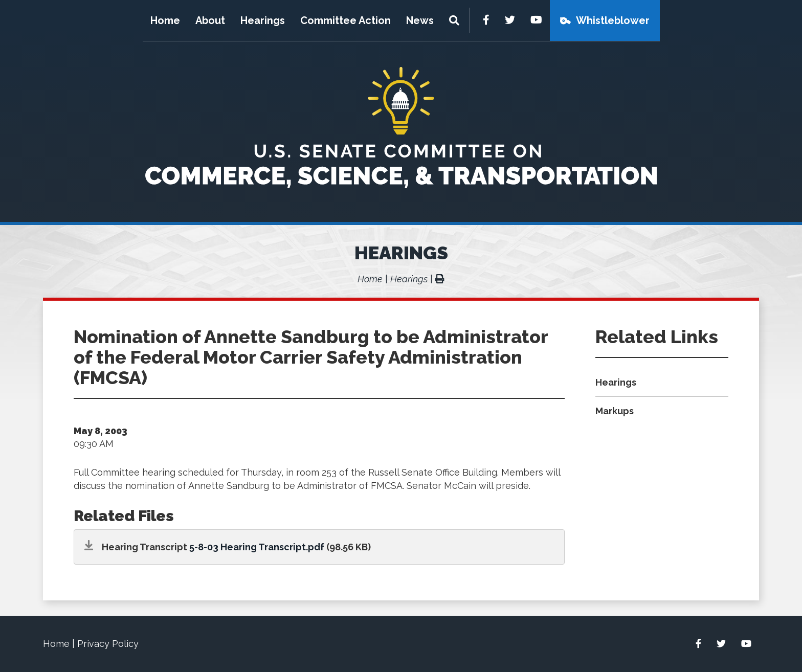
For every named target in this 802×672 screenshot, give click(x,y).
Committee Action (346, 20)
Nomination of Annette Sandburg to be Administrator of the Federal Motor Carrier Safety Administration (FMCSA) (311, 357)
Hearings (263, 20)
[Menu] (455, 20)
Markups (615, 411)
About (210, 20)
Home (165, 20)
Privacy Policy (108, 644)
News (420, 20)
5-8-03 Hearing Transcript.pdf (257, 547)
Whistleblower (613, 20)
